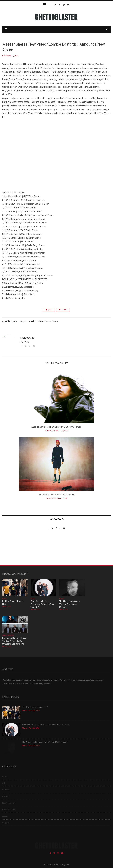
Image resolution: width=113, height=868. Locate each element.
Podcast (6, 790)
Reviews (6, 796)
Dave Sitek (30, 321)
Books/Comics (9, 810)
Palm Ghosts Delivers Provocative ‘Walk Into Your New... (46, 725)
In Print (5, 816)
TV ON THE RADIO (43, 321)
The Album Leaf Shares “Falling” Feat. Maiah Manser (69, 604)
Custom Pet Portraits (11, 550)
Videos (48, 431)
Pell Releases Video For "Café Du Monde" (57, 495)
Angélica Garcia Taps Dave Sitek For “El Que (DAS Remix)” (56, 427)
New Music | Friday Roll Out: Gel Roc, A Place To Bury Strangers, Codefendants (14, 641)
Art (4, 783)
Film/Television (9, 803)
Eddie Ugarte (11, 321)
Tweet (63, 310)
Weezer (55, 321)
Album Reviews (8, 635)
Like (49, 310)
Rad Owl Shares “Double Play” (35, 707)
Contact (6, 823)
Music (49, 498)
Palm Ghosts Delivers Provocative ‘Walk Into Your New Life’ (43, 604)
